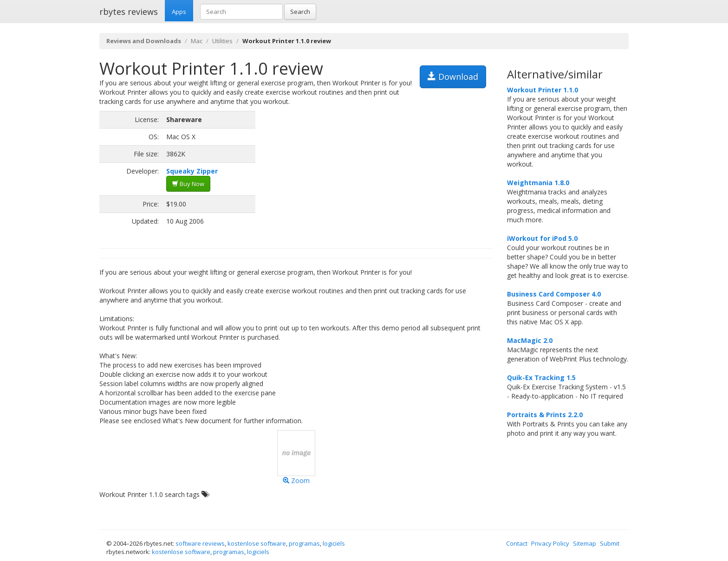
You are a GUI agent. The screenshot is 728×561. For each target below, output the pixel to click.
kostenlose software (257, 543)
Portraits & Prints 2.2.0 (545, 415)
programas (304, 543)
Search (300, 12)
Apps (179, 12)
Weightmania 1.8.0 (538, 183)
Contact (517, 543)
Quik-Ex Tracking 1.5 (541, 377)
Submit (610, 543)
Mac (197, 41)
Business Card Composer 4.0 (554, 294)
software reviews (200, 543)
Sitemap (585, 543)
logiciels (334, 543)
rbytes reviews (129, 12)
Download (453, 77)
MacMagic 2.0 (530, 340)
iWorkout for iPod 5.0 (542, 238)
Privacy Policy (550, 543)
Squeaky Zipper (192, 171)
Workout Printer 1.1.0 (543, 90)
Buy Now (188, 184)
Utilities (222, 41)
